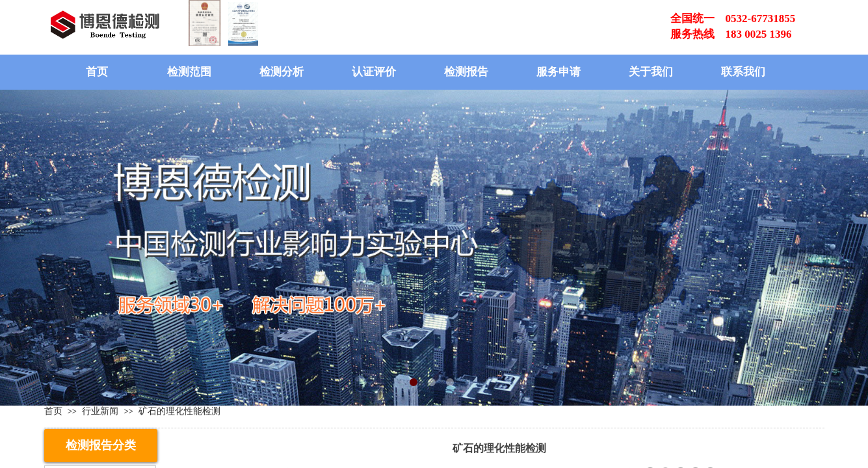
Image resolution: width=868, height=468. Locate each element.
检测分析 (282, 72)
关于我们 (651, 72)
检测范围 (189, 72)
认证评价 (374, 72)
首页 (97, 72)
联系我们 (743, 72)
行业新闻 (100, 411)
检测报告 (466, 72)
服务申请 (559, 72)
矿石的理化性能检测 (179, 411)
